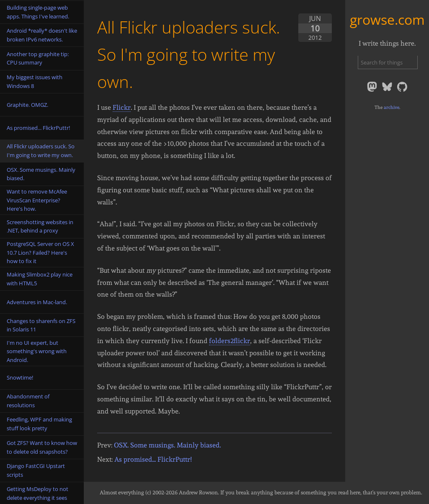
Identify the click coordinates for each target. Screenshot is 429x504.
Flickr (122, 107)
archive (392, 107)
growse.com (387, 19)
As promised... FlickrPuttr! (153, 459)
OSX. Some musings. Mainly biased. (167, 445)
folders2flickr (230, 341)
